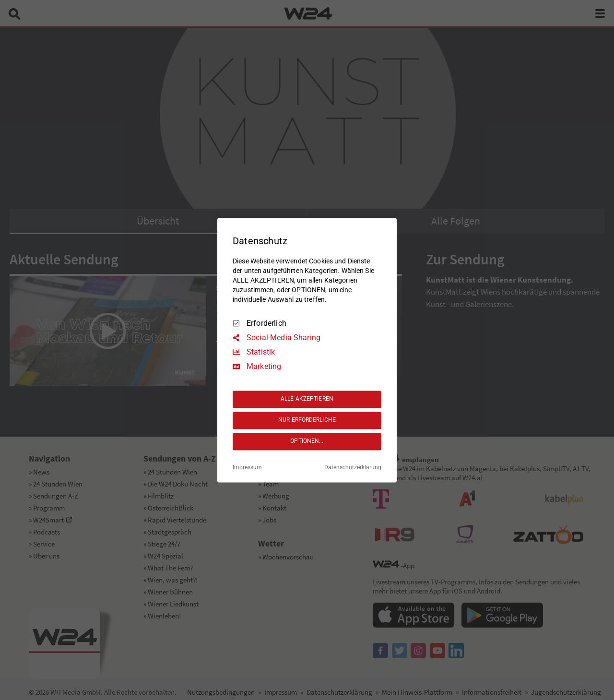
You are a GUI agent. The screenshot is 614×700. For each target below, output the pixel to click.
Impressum (247, 467)
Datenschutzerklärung (353, 467)
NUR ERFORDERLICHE (307, 420)
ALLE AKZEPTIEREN (307, 399)
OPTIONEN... (307, 441)
